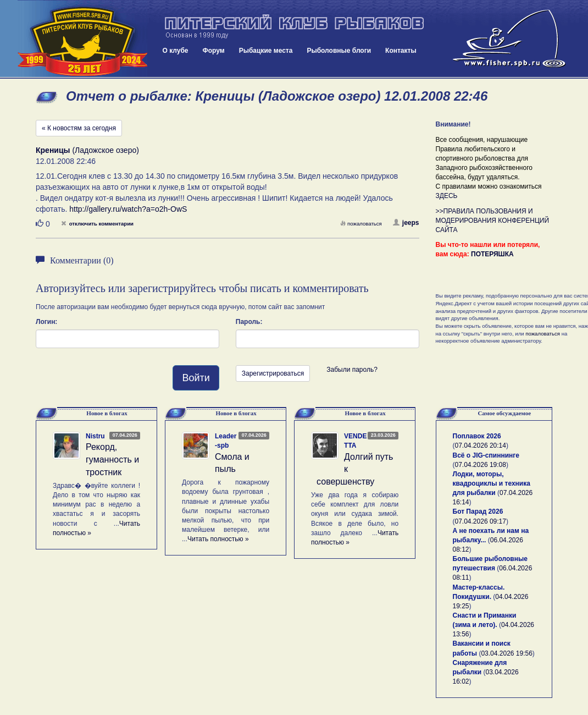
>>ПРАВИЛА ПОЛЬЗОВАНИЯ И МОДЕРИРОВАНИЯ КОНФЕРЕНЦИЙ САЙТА (493, 221)
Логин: (46, 322)
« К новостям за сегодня (79, 128)
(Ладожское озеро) (87, 150)
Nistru (95, 436)
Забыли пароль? (352, 370)
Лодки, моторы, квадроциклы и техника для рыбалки (492, 483)
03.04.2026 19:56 (506, 653)
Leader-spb (226, 441)
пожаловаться (361, 224)
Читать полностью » (218, 539)
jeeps (406, 223)
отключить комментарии (97, 224)
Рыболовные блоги (339, 51)
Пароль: (249, 322)
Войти (196, 378)
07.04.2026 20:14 (481, 446)
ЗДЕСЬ (447, 196)
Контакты (401, 51)
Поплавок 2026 (477, 436)
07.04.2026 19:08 (481, 465)
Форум (214, 51)
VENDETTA (355, 441)
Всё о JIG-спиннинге (486, 455)
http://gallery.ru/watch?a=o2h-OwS (128, 209)
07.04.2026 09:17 (481, 521)
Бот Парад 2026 (478, 512)
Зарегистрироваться (273, 373)
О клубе (176, 51)
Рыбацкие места (266, 51)
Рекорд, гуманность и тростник (112, 460)
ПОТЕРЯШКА (492, 254)
